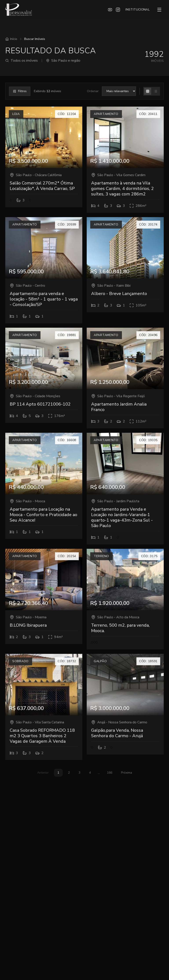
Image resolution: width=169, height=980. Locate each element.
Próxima (127, 773)
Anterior (43, 773)
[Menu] (159, 10)
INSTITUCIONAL (138, 10)
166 (110, 773)
